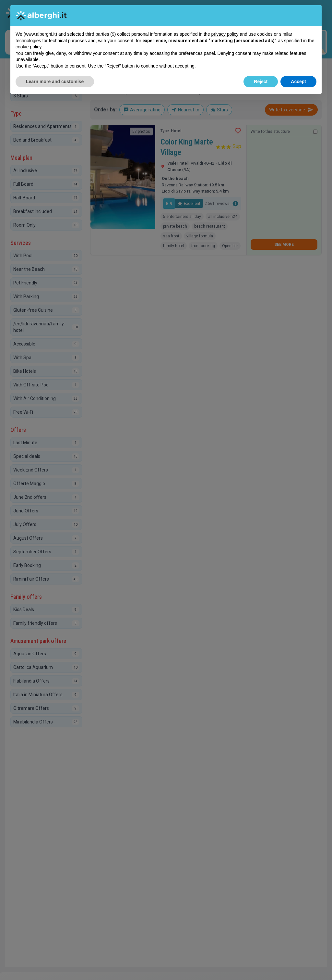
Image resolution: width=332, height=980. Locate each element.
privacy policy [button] (225, 34)
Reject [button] (261, 82)
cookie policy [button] (28, 47)
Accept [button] (298, 82)
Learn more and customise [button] (55, 82)
